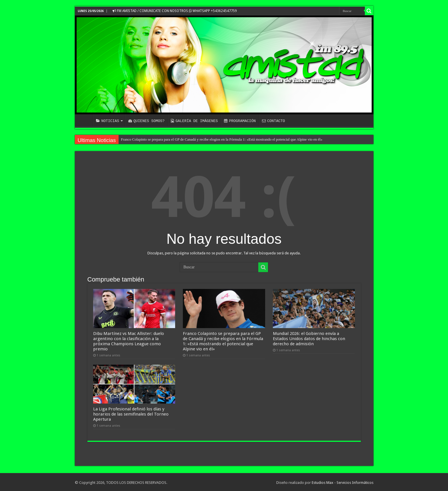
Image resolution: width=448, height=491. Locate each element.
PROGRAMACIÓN (240, 121)
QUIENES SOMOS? (146, 121)
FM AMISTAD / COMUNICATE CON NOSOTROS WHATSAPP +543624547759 (175, 11)
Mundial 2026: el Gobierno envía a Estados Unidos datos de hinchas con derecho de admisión (309, 338)
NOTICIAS (108, 121)
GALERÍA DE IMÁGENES (194, 121)
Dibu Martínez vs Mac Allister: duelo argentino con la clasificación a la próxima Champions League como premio (129, 341)
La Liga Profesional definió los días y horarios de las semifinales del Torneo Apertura (131, 413)
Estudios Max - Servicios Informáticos (343, 482)
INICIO (85, 120)
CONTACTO (273, 121)
